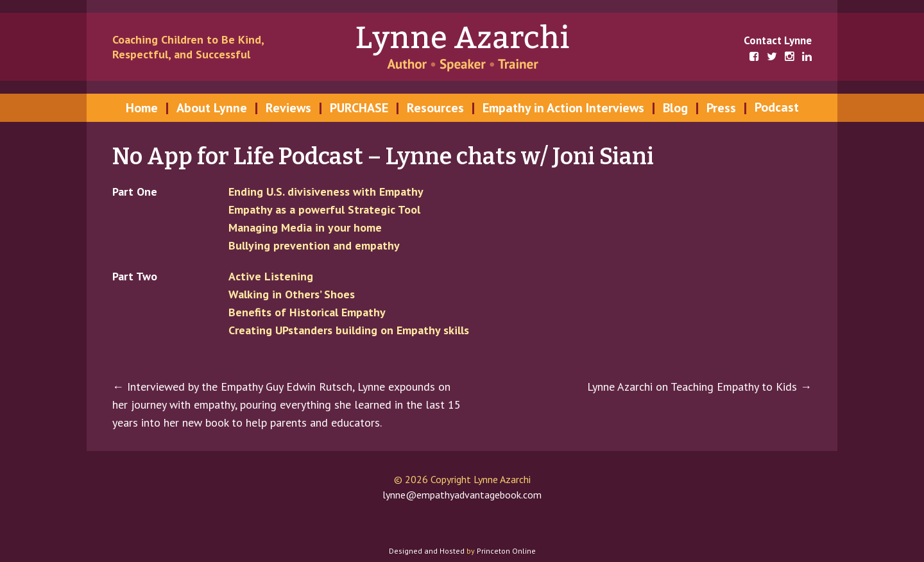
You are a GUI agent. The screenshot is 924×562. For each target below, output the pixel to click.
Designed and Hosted (427, 551)
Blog (675, 108)
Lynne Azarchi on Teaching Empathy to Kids (699, 387)
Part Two (135, 276)
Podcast (777, 107)
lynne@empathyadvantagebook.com (462, 495)
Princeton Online (506, 551)
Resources (435, 108)
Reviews (288, 108)
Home (142, 108)
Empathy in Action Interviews (563, 108)
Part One (135, 192)
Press (721, 108)
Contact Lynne (778, 40)
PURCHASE (359, 108)
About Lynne (212, 108)
